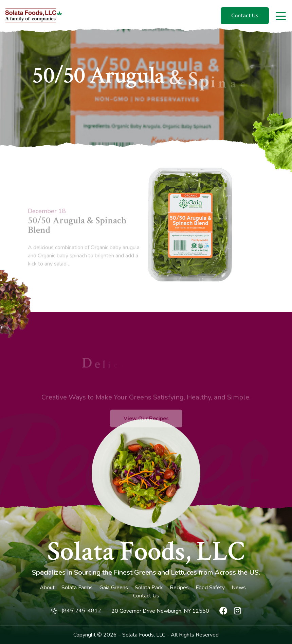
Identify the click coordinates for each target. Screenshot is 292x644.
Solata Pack (149, 588)
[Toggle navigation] (281, 16)
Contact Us (245, 16)
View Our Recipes (146, 428)
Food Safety (210, 588)
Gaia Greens (114, 588)
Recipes (179, 588)
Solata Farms (77, 588)
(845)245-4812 (81, 611)
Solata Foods (138, 635)
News (239, 588)
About (47, 588)
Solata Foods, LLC (146, 552)
